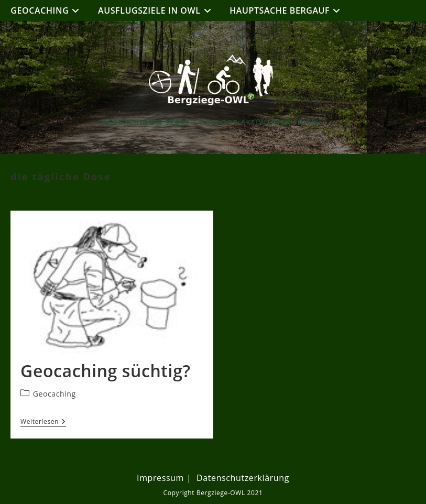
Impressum (160, 478)
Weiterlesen (43, 423)
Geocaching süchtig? (106, 371)
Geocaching (54, 394)
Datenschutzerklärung (243, 478)
